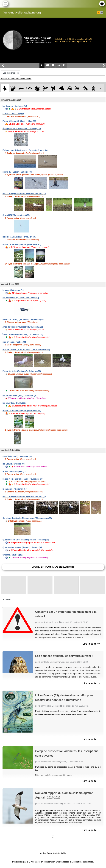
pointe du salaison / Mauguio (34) (17, 172)
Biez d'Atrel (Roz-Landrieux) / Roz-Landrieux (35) (24, 194)
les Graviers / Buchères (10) (15, 106)
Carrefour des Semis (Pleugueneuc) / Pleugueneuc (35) (27, 518)
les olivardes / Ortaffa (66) (14, 403)
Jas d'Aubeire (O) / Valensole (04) (17, 456)
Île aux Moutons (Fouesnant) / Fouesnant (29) (23, 334)
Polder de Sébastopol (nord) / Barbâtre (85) (22, 244)
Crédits (64, 853)
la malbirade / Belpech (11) (14, 471)
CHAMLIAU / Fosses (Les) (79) (16, 215)
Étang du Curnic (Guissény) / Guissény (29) (22, 129)
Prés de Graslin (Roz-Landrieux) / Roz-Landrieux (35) (26, 350)
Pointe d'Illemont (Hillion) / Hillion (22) (20, 121)
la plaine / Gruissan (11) (13, 114)
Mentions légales (46, 853)
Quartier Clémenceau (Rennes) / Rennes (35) (22, 547)
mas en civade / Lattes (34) (14, 342)
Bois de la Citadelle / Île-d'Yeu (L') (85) (19, 237)
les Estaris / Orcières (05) (14, 464)
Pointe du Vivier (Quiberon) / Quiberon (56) (22, 371)
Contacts (56, 853)
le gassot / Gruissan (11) (13, 290)
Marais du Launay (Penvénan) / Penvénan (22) (23, 319)
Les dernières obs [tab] (11, 73)
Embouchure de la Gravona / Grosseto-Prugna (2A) (25, 150)
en (102, 13)
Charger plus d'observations (53, 567)
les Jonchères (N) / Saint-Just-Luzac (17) (21, 298)
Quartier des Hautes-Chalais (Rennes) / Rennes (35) (26, 540)
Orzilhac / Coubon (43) (13, 555)
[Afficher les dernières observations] (16, 79)
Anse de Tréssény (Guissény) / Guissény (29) (23, 327)
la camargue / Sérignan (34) (15, 489)
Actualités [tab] (7, 599)
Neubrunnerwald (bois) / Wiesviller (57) (20, 395)
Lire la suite (91, 644)
